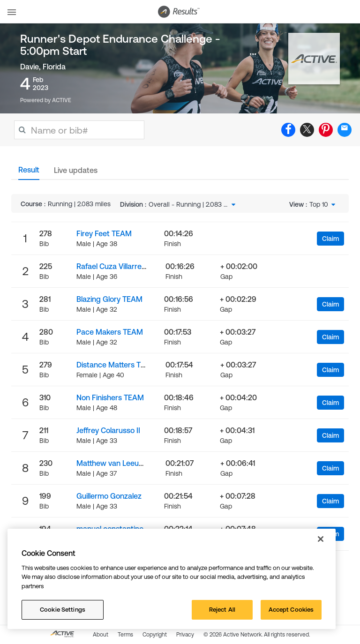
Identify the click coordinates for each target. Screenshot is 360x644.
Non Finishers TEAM (110, 397)
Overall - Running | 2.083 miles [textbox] (188, 204)
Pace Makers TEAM (110, 332)
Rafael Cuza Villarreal (112, 266)
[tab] (29, 172)
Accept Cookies (291, 610)
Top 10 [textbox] (319, 204)
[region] (172, 579)
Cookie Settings (63, 610)
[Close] (321, 539)
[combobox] (193, 204)
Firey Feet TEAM (104, 233)
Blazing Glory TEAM (109, 299)
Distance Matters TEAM (116, 365)
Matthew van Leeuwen (115, 463)
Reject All (222, 610)
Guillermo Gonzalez (109, 496)
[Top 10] (323, 204)
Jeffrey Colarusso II (108, 430)
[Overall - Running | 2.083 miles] (193, 204)
